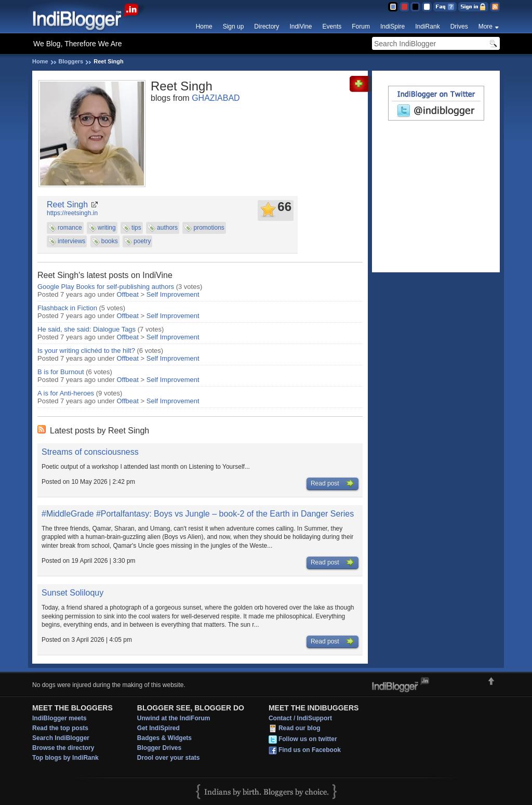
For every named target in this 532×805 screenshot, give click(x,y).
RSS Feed (495, 7)
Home (204, 27)
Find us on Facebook (310, 750)
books (110, 241)
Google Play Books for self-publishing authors (106, 287)
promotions (209, 228)
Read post (332, 484)
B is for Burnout (61, 372)
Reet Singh (67, 204)
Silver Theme (415, 7)
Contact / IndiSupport (300, 718)
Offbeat (128, 294)
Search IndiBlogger (61, 738)
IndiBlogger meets (59, 718)
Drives (459, 27)
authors (167, 228)
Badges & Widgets (164, 738)
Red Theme (404, 7)
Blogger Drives (159, 748)
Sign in (473, 7)
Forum (361, 27)
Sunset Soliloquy (72, 593)
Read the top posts (60, 728)
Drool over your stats (169, 758)
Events (332, 27)
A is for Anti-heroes (66, 393)
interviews (71, 241)
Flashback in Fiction (67, 308)
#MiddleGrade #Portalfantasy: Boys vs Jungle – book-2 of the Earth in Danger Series (198, 514)
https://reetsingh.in (72, 213)
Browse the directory (63, 748)
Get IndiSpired (158, 728)
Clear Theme (427, 7)
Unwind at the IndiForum (174, 718)
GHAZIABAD (216, 98)
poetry (142, 241)
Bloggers (71, 61)
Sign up (234, 27)
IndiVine (301, 27)
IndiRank (427, 27)
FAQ (445, 7)
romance (70, 228)
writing (107, 228)
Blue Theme (393, 7)
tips (136, 228)
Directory (267, 27)
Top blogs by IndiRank (65, 758)
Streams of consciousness (90, 452)
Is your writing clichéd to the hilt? (86, 351)
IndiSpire (393, 27)
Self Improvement (173, 294)
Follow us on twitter (308, 739)
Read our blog (300, 728)
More (486, 27)
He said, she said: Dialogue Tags (87, 329)
